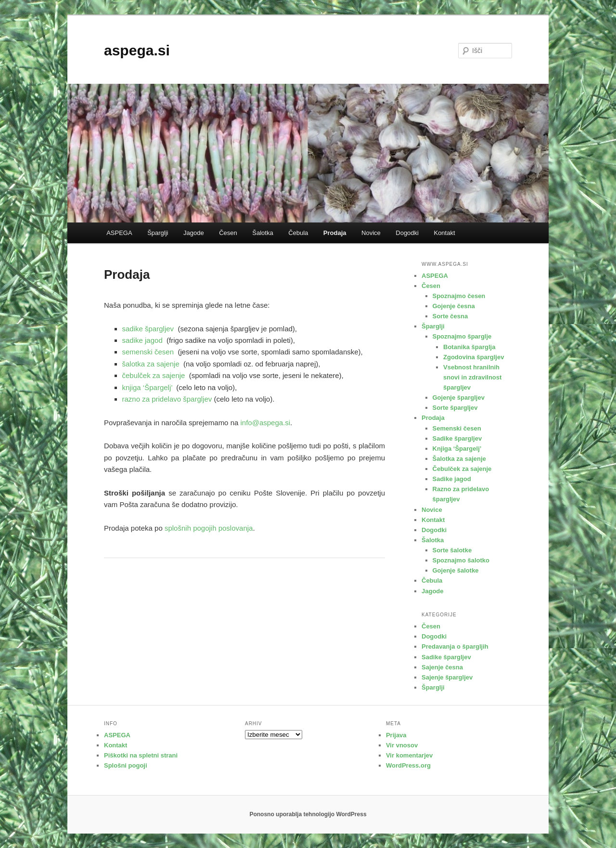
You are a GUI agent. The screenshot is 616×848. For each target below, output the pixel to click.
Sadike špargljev (457, 438)
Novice (371, 233)
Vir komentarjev (409, 755)
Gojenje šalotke (456, 570)
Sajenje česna (442, 667)
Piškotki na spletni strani (141, 755)
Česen (228, 233)
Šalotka (263, 233)
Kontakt (444, 233)
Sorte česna (450, 316)
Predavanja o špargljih (455, 646)
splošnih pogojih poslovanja (209, 528)
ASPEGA (119, 233)
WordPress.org (408, 765)
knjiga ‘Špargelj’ (148, 387)
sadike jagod (142, 340)
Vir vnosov (402, 745)
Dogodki (407, 233)
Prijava (396, 735)
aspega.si (137, 50)
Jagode (194, 233)
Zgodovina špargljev (474, 357)
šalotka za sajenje (151, 364)
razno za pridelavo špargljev (167, 399)
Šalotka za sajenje (459, 459)
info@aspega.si (265, 423)
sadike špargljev (148, 329)
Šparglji (158, 233)
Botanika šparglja (469, 347)
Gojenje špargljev (459, 398)
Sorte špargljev (455, 408)
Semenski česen (457, 428)
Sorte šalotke (452, 550)
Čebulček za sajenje (462, 469)
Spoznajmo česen (459, 296)
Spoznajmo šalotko (461, 560)
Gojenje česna (454, 306)
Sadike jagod (452, 479)
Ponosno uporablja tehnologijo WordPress (308, 814)
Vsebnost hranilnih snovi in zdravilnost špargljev (472, 377)
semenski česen (148, 352)
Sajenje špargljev (447, 677)
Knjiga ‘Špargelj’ (457, 449)
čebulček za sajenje (154, 375)
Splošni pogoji (126, 765)
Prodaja (335, 233)
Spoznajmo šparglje (462, 336)
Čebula (298, 233)
